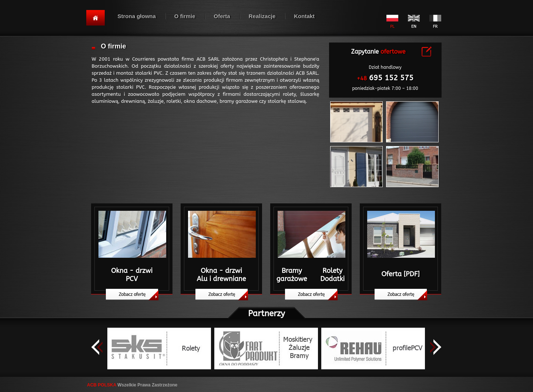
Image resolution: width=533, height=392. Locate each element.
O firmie (185, 16)
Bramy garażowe (292, 275)
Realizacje (262, 16)
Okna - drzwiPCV (132, 275)
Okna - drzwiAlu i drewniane (221, 275)
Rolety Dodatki (332, 275)
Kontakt (304, 16)
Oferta (222, 16)
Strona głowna (137, 16)
